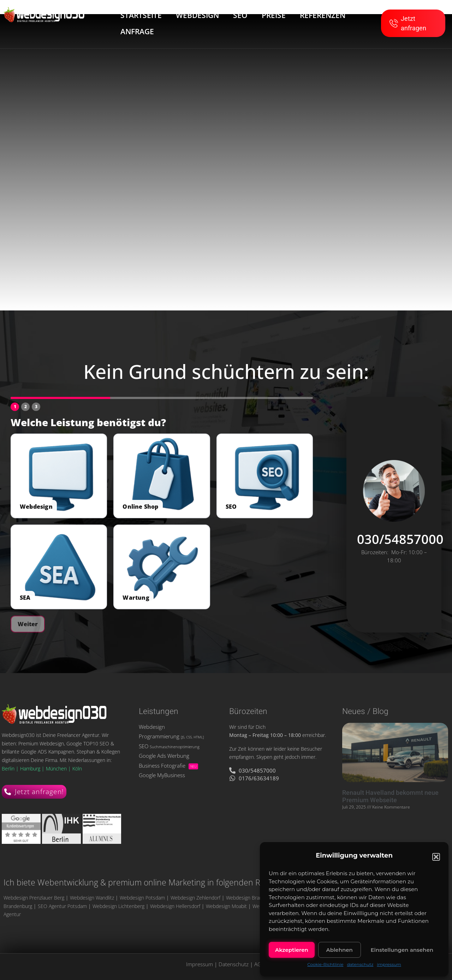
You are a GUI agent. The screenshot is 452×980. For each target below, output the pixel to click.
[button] (436, 857)
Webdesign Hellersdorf (175, 906)
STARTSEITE (141, 15)
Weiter (28, 624)
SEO (240, 15)
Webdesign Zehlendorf (195, 898)
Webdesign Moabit (226, 906)
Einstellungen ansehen (402, 950)
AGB (259, 964)
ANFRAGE (137, 31)
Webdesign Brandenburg (253, 898)
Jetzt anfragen (408, 23)
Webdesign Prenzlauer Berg (34, 898)
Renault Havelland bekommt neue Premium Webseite (390, 797)
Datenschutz (234, 964)
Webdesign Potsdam (142, 898)
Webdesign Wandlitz (92, 898)
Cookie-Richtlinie (325, 964)
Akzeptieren (292, 950)
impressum (389, 964)
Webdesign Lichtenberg (118, 906)
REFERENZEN (323, 15)
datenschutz (360, 964)
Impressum (200, 964)
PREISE (274, 15)
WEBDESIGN (197, 15)
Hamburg (31, 769)
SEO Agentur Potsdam (62, 906)
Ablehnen (339, 950)
